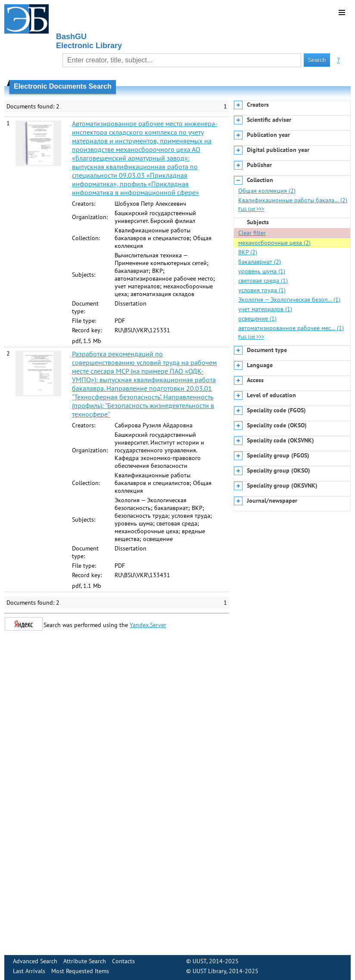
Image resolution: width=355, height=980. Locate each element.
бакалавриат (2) (260, 262)
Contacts (123, 961)
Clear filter (252, 233)
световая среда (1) (263, 281)
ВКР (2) (248, 252)
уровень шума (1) (262, 271)
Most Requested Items (80, 971)
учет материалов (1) (265, 309)
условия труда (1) (262, 290)
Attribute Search (85, 961)
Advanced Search (35, 961)
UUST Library (209, 971)
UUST (199, 961)
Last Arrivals (29, 971)
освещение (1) (257, 318)
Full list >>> (251, 209)
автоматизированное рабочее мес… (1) (291, 328)
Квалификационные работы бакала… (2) (293, 200)
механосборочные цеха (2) (274, 243)
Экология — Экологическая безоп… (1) (289, 300)
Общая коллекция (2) (267, 191)
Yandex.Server (148, 625)
